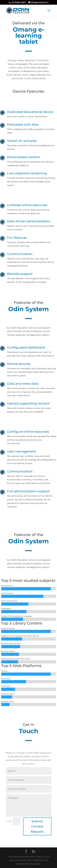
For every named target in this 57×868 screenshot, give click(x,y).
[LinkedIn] (33, 852)
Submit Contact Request (37, 826)
